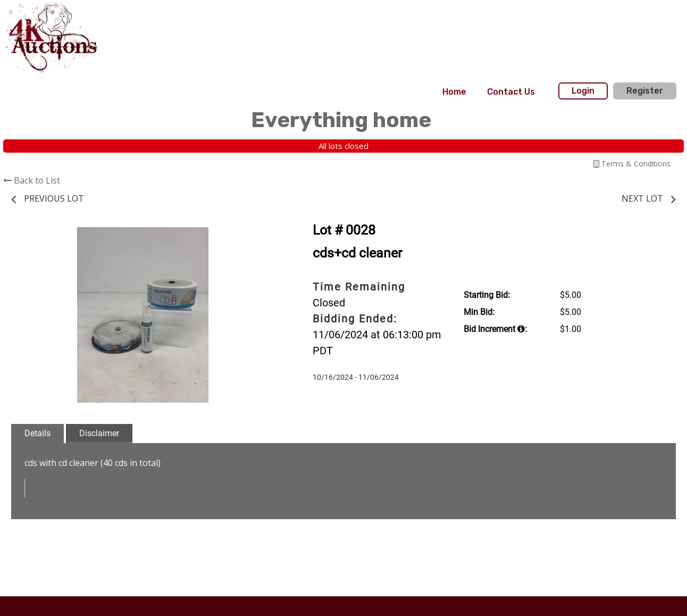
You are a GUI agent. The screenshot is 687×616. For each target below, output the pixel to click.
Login (583, 91)
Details (37, 433)
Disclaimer (99, 433)
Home (454, 92)
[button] (265, 237)
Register (645, 91)
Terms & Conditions (632, 164)
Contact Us (511, 92)
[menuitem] (454, 92)
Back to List (32, 180)
